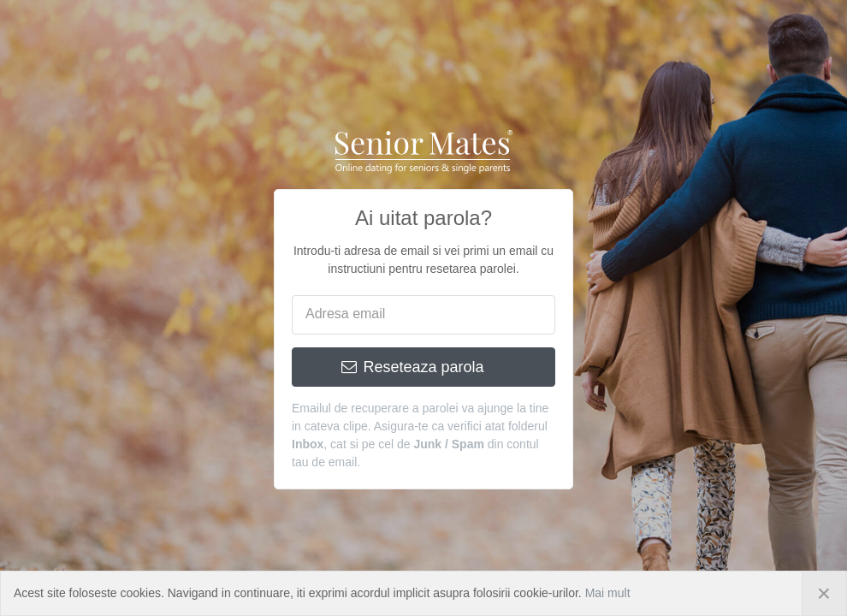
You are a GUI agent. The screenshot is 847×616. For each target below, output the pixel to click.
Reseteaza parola (413, 367)
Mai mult (608, 593)
